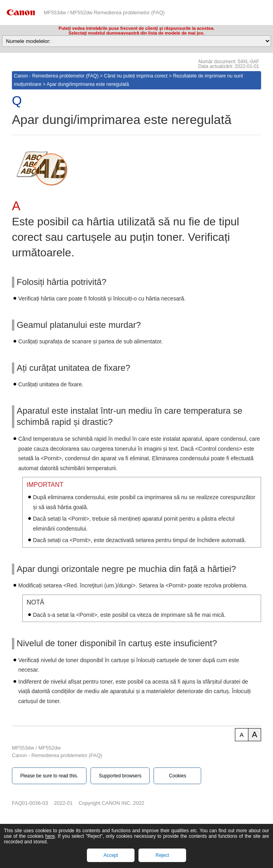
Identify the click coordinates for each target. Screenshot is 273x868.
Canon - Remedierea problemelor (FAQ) (56, 76)
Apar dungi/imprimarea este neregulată (87, 84)
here (50, 836)
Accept (111, 855)
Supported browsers (120, 776)
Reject (162, 855)
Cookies (178, 776)
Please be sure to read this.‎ (49, 776)
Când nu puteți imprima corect (136, 76)
